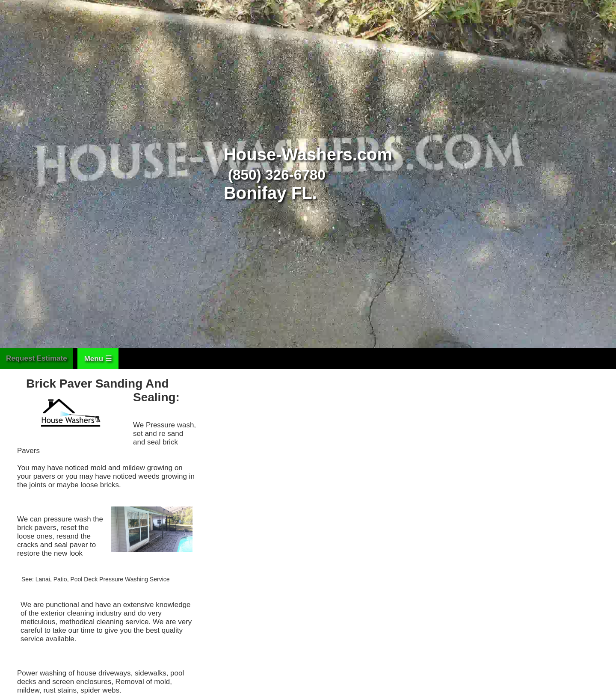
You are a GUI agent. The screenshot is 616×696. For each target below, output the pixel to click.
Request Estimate (37, 358)
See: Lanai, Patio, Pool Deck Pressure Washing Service (96, 579)
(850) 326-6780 (277, 175)
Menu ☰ (98, 359)
